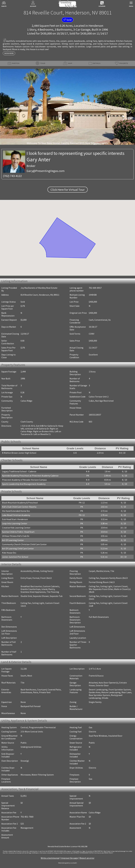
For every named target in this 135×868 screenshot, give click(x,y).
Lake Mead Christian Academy (16, 515)
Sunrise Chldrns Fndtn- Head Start (18, 532)
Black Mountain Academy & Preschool (20, 503)
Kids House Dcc (9, 553)
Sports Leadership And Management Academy (24, 484)
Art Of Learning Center (13, 540)
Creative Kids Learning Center (16, 528)
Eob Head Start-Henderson (15, 519)
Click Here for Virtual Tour (68, 190)
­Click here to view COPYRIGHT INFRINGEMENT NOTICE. (78, 853)
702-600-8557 (95, 288)
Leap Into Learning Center (15, 523)
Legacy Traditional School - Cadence (19, 471)
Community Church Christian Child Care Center (24, 544)
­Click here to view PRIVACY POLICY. (104, 853)
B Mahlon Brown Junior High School (19, 453)
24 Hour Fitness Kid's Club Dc (16, 536)
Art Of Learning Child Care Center (18, 548)
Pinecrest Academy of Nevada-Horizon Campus (24, 480)
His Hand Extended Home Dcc (16, 511)
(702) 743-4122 (12, 176)
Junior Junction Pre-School (15, 557)
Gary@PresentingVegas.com (46, 171)
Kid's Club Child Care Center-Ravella (19, 507)
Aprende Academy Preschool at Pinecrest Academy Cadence (30, 476)
